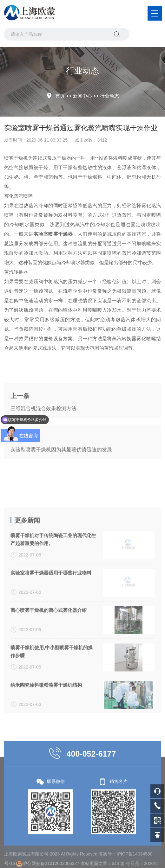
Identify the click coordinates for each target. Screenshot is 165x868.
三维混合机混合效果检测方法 (43, 436)
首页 (60, 96)
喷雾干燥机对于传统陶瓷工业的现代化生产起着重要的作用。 (53, 624)
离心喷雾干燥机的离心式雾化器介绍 (49, 695)
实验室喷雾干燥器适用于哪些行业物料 (51, 657)
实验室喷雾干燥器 (53, 234)
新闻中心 (82, 96)
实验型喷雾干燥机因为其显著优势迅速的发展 (61, 478)
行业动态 (109, 96)
